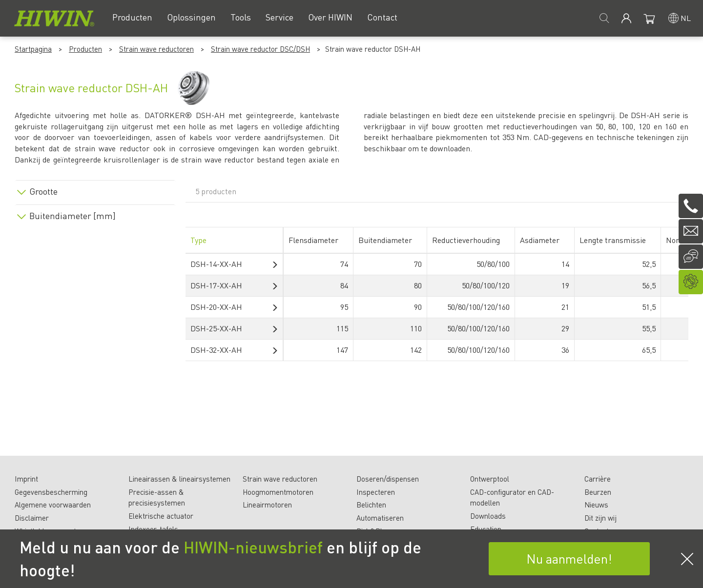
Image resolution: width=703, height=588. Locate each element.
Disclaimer (32, 518)
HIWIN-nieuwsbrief (253, 547)
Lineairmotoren (267, 505)
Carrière (598, 479)
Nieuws (596, 505)
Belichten (371, 505)
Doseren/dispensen (388, 479)
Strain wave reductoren (156, 49)
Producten (85, 49)
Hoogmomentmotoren (278, 492)
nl (686, 18)
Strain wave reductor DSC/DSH (260, 49)
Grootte (43, 191)
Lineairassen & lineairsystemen (179, 479)
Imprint (26, 479)
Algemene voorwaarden (53, 505)
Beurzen (598, 492)
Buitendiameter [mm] (72, 216)
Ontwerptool (490, 479)
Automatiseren (380, 518)
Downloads (488, 516)
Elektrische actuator (161, 516)
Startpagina (33, 49)
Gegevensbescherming (51, 492)
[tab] (95, 190)
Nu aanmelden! (569, 558)
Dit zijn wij (600, 518)
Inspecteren (376, 492)
